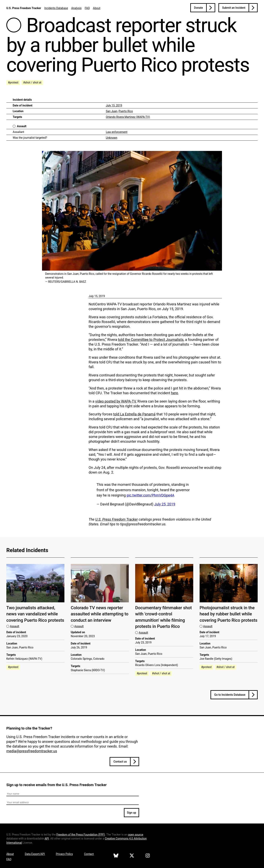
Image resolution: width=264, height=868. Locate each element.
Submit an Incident (234, 8)
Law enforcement (117, 132)
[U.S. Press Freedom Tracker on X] (132, 856)
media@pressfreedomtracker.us (32, 751)
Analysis (76, 8)
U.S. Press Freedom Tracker (24, 8)
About (97, 8)
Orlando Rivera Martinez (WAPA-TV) (128, 117)
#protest (13, 82)
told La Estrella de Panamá (134, 414)
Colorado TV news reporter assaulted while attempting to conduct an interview (100, 614)
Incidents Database (56, 8)
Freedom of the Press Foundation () (81, 835)
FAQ (87, 8)
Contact (89, 854)
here (175, 393)
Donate (198, 8)
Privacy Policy (64, 854)
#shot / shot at (32, 82)
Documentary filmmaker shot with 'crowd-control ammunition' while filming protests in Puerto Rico (163, 617)
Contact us (120, 762)
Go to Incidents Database (230, 695)
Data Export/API (35, 854)
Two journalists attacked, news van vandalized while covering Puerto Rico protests (35, 614)
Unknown (112, 138)
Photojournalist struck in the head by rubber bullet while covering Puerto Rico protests (229, 614)
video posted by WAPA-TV (116, 401)
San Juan (112, 111)
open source (136, 835)
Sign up (132, 813)
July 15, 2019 (114, 105)
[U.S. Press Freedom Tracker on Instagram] (148, 856)
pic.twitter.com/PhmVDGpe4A (151, 495)
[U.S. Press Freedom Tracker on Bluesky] (116, 856)
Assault (22, 126)
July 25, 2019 (165, 504)
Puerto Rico (126, 111)
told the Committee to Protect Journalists (151, 340)
